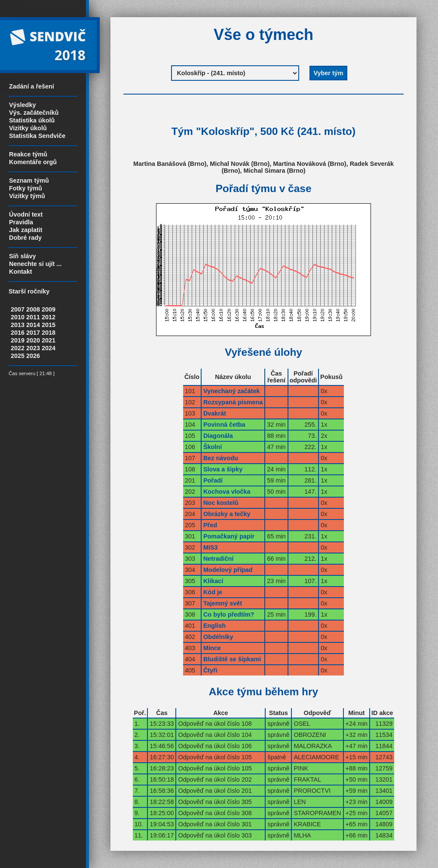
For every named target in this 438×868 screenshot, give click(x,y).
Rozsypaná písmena (233, 402)
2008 (33, 309)
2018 (49, 333)
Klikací (213, 581)
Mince (212, 648)
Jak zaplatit (26, 230)
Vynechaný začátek (231, 391)
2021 (49, 340)
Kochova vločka (227, 492)
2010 (18, 317)
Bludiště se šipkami (232, 659)
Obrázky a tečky (227, 514)
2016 (18, 333)
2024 (49, 348)
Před (210, 525)
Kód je (213, 592)
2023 (33, 348)
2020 (33, 340)
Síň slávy (22, 256)
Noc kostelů (221, 503)
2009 (49, 309)
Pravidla (21, 222)
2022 (18, 348)
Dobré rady (25, 238)
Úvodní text (26, 214)
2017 (33, 333)
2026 (33, 356)
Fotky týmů (26, 188)
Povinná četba (224, 425)
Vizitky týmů (27, 196)
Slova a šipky (223, 469)
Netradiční (218, 559)
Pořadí (213, 480)
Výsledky (22, 105)
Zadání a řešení (32, 86)
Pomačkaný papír (229, 536)
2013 (18, 325)
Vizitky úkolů (28, 128)
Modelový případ (228, 570)
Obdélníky (218, 637)
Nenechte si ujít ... (35, 264)
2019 (18, 340)
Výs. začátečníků (34, 113)
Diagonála (218, 436)
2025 (18, 356)
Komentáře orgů (33, 162)
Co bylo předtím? (229, 614)
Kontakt (21, 272)
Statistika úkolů (32, 120)
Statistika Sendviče (37, 136)
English (214, 626)
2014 (33, 325)
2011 (33, 317)
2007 (18, 309)
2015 (49, 325)
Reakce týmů (28, 154)
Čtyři (210, 670)
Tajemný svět (223, 603)
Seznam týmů (29, 180)
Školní (213, 447)
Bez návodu (221, 458)
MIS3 (211, 547)
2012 (49, 317)
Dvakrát (215, 413)
